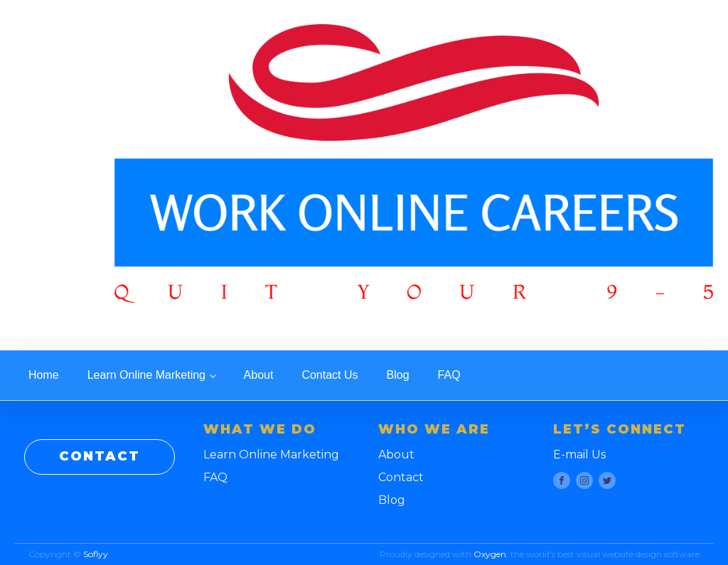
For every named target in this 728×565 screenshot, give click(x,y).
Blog (398, 375)
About (259, 375)
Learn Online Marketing (146, 375)
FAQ (449, 375)
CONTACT (100, 456)
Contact (401, 477)
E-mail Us (579, 454)
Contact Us (330, 375)
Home (44, 375)
